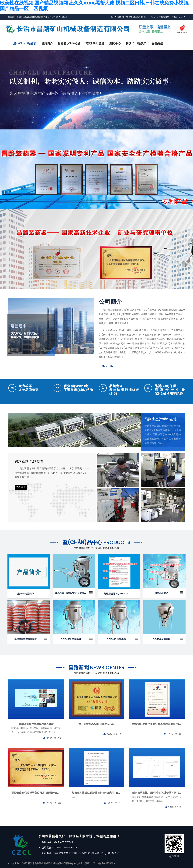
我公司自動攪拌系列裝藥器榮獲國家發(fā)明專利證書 (157, 724)
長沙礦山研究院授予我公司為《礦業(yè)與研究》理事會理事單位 (36, 793)
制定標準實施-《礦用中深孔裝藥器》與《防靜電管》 (157, 793)
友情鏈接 (157, 43)
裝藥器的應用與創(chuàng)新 (36, 724)
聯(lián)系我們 (136, 43)
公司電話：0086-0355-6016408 (59, 848)
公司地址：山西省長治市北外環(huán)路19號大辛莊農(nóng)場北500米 (80, 853)
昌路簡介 (47, 43)
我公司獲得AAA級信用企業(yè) (97, 724)
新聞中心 (115, 43)
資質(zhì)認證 (95, 43)
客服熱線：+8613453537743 (57, 842)
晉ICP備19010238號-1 (104, 863)
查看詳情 (21, 487)
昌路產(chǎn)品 (69, 43)
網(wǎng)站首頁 (25, 43)
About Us (107, 366)
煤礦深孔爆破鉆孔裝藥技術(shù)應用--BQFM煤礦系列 (96, 793)
